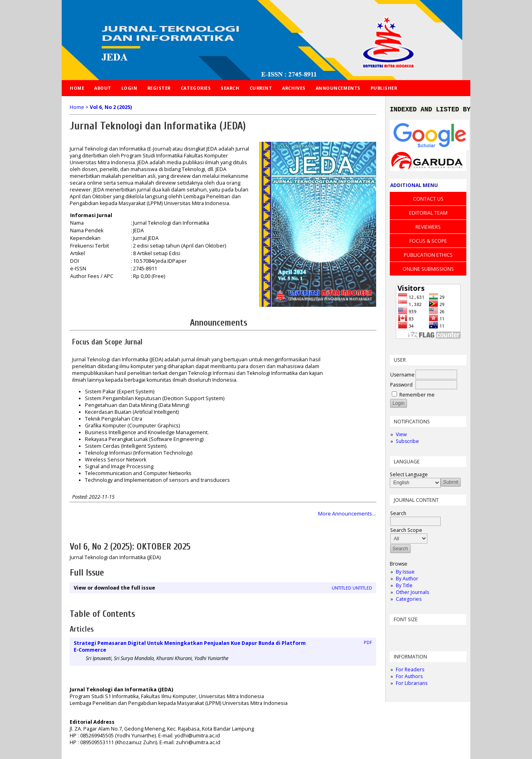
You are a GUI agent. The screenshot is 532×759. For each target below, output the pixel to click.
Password (401, 386)
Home (77, 88)
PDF (368, 642)
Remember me (417, 396)
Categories (409, 601)
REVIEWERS (428, 229)
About (103, 88)
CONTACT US (428, 200)
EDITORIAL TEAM (428, 214)
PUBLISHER (384, 88)
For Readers (410, 671)
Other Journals (412, 594)
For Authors (409, 678)
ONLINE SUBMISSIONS (428, 271)
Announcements (338, 88)
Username (402, 376)
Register (159, 88)
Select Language (409, 476)
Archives (294, 88)
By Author (407, 580)
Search (230, 88)
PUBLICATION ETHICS (428, 257)
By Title (404, 587)
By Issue (405, 573)
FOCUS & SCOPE (428, 243)
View (401, 436)
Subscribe (407, 443)
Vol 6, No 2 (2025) (111, 107)
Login (129, 88)
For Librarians (412, 685)
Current (261, 88)
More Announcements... (347, 514)
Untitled (342, 588)
